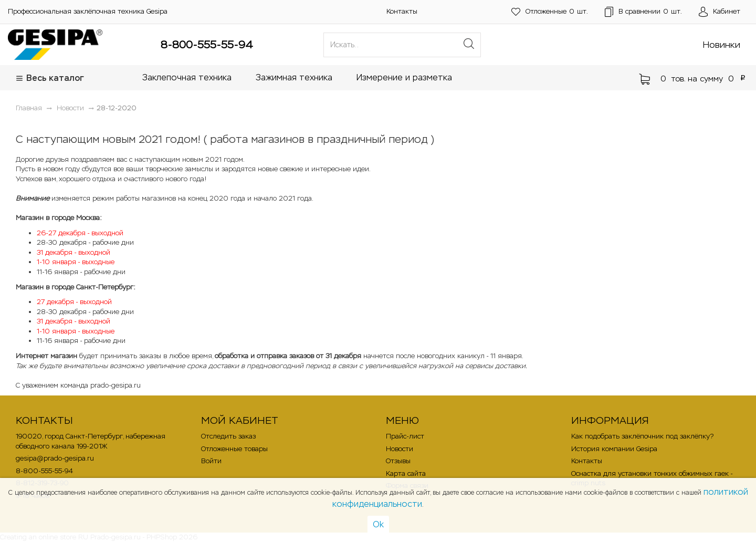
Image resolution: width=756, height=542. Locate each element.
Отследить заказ (228, 436)
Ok (378, 524)
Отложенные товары (234, 449)
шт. (550, 12)
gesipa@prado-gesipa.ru (55, 458)
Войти (211, 461)
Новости (400, 449)
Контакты (402, 11)
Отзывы (398, 461)
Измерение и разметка (404, 77)
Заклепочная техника (187, 77)
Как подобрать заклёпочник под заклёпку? (642, 436)
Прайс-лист (405, 436)
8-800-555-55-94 (207, 45)
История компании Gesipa (614, 449)
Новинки (722, 45)
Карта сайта (406, 473)
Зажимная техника (294, 77)
